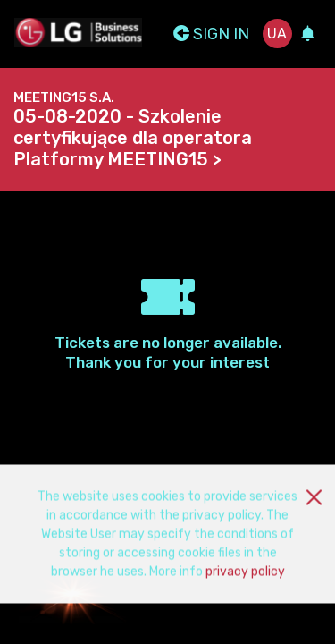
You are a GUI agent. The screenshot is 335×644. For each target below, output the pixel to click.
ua (277, 34)
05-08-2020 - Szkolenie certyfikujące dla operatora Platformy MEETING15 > (133, 138)
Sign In (211, 34)
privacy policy (245, 576)
